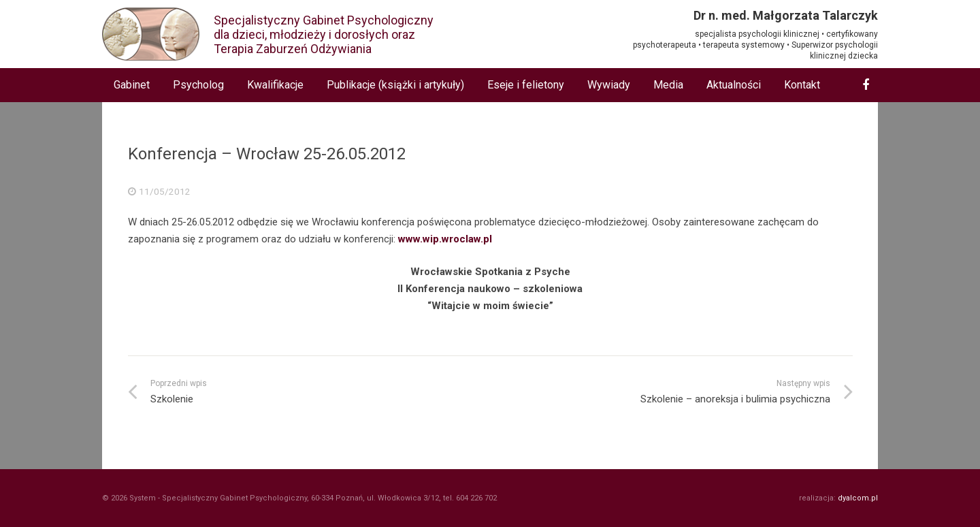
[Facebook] (866, 85)
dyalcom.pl (858, 498)
